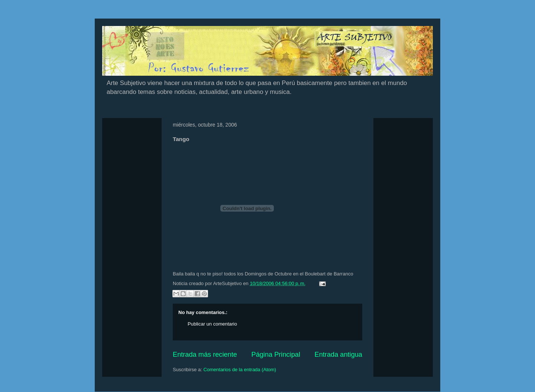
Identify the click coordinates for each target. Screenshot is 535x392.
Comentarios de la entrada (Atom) (240, 370)
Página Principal (276, 355)
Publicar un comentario (212, 324)
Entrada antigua (338, 355)
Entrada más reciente (205, 355)
